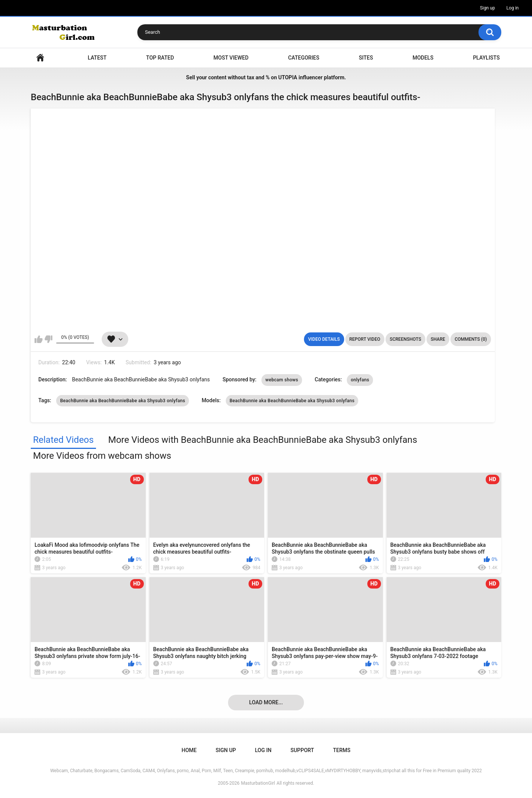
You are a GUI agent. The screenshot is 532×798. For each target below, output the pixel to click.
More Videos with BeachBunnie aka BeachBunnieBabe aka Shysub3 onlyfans (263, 440)
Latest (97, 58)
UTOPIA (288, 77)
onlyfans (360, 380)
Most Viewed (231, 58)
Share (438, 339)
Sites (366, 58)
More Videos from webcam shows (102, 456)
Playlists (486, 58)
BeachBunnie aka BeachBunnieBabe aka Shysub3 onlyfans (122, 401)
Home (40, 58)
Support (302, 750)
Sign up (488, 8)
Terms (342, 750)
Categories (304, 58)
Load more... (266, 702)
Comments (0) (471, 339)
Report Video (365, 339)
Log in (512, 8)
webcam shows (282, 380)
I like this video (39, 339)
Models (423, 58)
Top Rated (160, 58)
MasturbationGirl (258, 783)
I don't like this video (48, 339)
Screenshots (405, 339)
